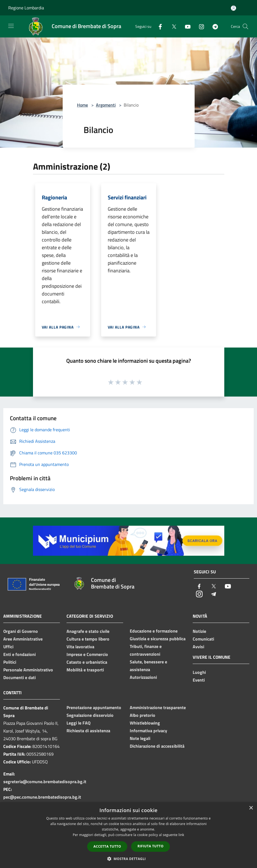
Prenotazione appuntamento (94, 707)
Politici (10, 662)
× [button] (251, 808)
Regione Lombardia (26, 8)
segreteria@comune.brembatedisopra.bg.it (45, 782)
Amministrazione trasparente (158, 707)
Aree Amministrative (23, 639)
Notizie (199, 631)
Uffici (8, 647)
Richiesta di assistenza (88, 731)
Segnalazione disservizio (90, 715)
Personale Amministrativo (28, 670)
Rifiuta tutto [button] (150, 846)
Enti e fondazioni (20, 654)
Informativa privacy (148, 731)
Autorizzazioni (143, 677)
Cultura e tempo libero (88, 639)
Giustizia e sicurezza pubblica (158, 639)
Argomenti (106, 105)
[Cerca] (245, 26)
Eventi (199, 680)
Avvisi (198, 647)
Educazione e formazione (154, 631)
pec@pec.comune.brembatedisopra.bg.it (42, 797)
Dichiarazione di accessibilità (157, 746)
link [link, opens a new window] (181, 835)
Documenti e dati (20, 677)
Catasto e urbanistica (87, 662)
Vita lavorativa (80, 647)
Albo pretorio (143, 715)
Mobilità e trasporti (85, 670)
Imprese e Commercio (87, 654)
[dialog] (128, 835)
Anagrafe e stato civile (88, 631)
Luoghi (199, 672)
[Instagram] (199, 26)
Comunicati (203, 639)
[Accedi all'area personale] (233, 8)
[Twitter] (172, 26)
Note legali (140, 738)
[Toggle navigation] (11, 26)
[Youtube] (186, 26)
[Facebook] (158, 26)
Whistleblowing (145, 723)
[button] (129, 859)
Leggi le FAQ (78, 723)
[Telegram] (213, 26)
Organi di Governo (21, 631)
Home (82, 105)
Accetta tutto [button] (107, 846)
